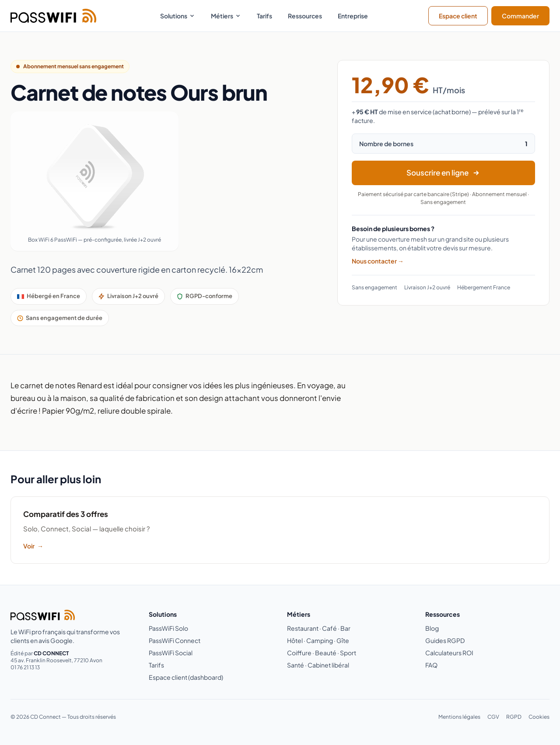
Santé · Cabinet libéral (318, 665)
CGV (493, 717)
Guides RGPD (445, 640)
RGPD (514, 717)
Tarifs (264, 16)
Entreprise (353, 16)
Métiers (226, 16)
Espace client (458, 16)
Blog (432, 628)
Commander (520, 16)
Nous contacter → (378, 261)
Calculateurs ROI (449, 653)
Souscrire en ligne (443, 172)
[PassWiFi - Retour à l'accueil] (53, 16)
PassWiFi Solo (168, 628)
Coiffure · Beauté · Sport (322, 653)
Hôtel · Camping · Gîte (318, 640)
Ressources (305, 16)
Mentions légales (459, 717)
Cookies (539, 717)
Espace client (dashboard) (186, 677)
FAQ (431, 665)
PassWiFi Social (171, 653)
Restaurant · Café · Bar (319, 628)
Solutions (178, 16)
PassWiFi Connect (175, 640)
